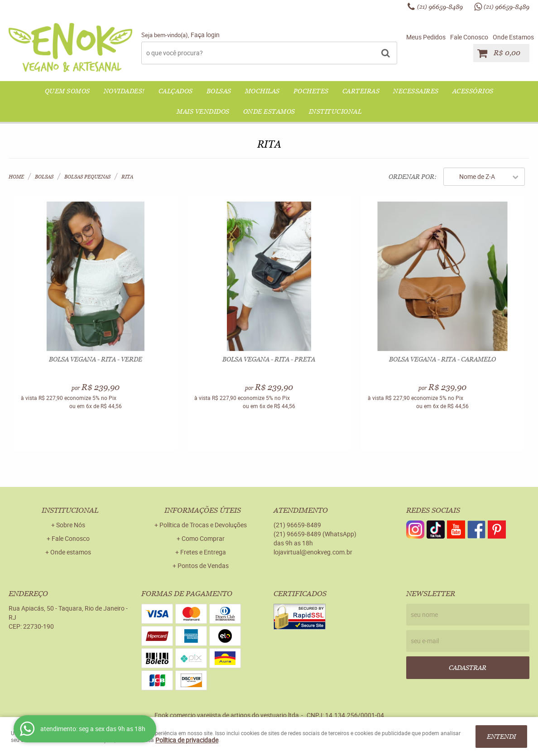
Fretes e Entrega (203, 552)
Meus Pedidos (426, 37)
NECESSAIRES (416, 91)
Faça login (205, 35)
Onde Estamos (513, 37)
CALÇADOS (176, 91)
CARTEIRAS (361, 91)
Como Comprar (203, 538)
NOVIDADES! (124, 91)
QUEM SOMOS (67, 91)
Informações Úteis (203, 510)
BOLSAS (219, 91)
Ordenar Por (411, 177)
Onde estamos (71, 552)
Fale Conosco (469, 37)
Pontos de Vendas (203, 566)
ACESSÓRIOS (473, 91)
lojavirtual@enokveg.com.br (313, 552)
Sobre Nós (71, 525)
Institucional (335, 111)
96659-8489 (440, 7)
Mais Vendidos (203, 111)
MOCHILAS (262, 91)
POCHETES (311, 91)
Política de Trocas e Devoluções (203, 525)
